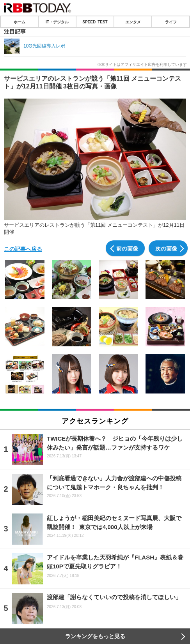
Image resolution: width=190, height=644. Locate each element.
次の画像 (166, 248)
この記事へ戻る (23, 249)
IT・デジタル (57, 22)
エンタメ (133, 22)
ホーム (20, 22)
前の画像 (127, 248)
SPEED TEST (95, 22)
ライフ (171, 22)
